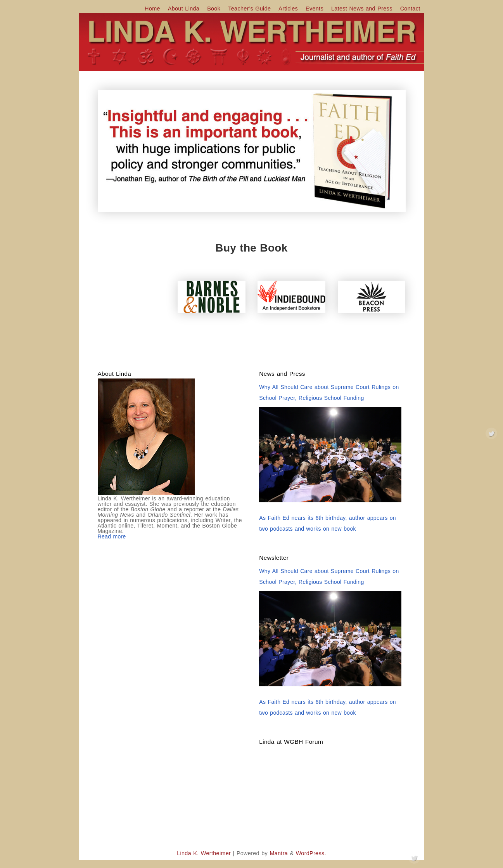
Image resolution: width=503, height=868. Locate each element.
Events (315, 9)
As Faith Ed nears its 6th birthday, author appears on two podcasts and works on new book (328, 523)
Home (152, 9)
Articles (288, 9)
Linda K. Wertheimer (204, 853)
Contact (410, 9)
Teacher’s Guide (249, 9)
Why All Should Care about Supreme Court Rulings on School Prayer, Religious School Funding (329, 392)
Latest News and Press (362, 9)
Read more (112, 536)
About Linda (184, 9)
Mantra (279, 853)
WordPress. (311, 853)
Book (214, 9)
